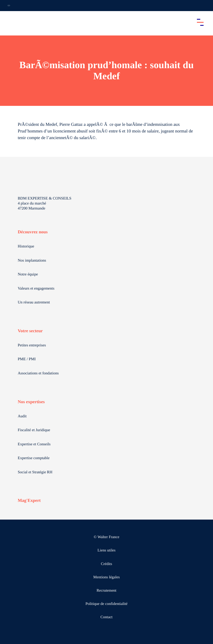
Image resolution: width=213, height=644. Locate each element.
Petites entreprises (32, 345)
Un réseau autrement (34, 302)
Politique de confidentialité (106, 604)
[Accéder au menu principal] (200, 22)
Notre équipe (28, 274)
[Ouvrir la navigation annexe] (9, 6)
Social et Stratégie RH (35, 472)
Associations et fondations (38, 373)
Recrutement (106, 591)
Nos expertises (31, 402)
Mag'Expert (29, 501)
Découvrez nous (33, 232)
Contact (106, 617)
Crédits (106, 564)
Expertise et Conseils (34, 444)
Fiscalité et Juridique (34, 430)
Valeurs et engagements (36, 289)
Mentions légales (106, 577)
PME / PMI (27, 359)
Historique (26, 246)
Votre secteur (30, 331)
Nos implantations (32, 261)
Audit (22, 416)
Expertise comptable (34, 458)
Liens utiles (107, 550)
